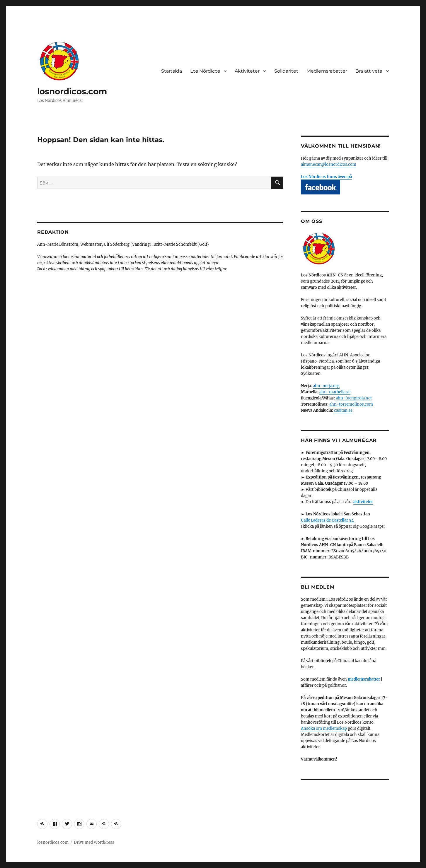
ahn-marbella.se (335, 392)
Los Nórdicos (205, 71)
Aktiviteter (247, 71)
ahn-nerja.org (326, 386)
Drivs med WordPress (94, 842)
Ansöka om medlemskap (324, 728)
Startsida (172, 71)
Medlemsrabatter (327, 71)
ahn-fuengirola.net (354, 398)
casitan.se (343, 410)
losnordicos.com (72, 91)
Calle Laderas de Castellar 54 (327, 520)
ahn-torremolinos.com (351, 404)
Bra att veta (369, 71)
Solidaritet (286, 71)
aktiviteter (363, 502)
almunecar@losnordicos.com (329, 164)
